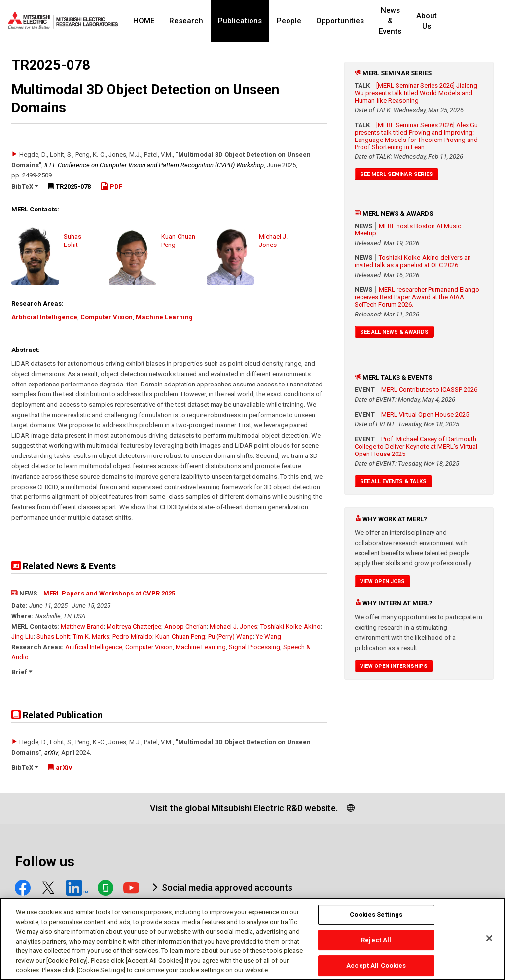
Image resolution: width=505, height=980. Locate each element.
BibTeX (25, 187)
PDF (111, 187)
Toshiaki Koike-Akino (290, 626)
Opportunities (340, 21)
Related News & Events (64, 566)
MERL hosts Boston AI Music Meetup (408, 230)
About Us (444, 21)
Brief (22, 672)
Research (186, 21)
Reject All (376, 944)
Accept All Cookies (376, 969)
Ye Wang (269, 637)
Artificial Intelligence (44, 317)
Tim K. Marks (91, 637)
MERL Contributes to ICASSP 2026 (429, 390)
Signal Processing (254, 647)
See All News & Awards (394, 332)
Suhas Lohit (53, 637)
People (289, 21)
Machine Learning (164, 317)
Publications (240, 21)
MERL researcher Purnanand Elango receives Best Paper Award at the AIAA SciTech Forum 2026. (417, 297)
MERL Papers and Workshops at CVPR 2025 (109, 593)
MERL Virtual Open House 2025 (425, 414)
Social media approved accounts (227, 888)
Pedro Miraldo (132, 637)
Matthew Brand (82, 626)
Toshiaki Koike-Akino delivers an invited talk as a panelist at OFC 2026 (413, 261)
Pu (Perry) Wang (231, 637)
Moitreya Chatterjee (134, 626)
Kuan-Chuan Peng (180, 637)
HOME (144, 21)
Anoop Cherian (185, 626)
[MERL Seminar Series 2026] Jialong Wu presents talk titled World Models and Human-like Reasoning (416, 93)
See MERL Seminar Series (397, 174)
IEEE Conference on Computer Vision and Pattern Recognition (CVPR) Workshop (154, 165)
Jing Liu (22, 637)
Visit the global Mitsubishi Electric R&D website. (244, 808)
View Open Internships (394, 666)
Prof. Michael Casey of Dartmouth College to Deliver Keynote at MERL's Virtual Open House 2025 (416, 446)
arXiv (51, 752)
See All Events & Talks (393, 481)
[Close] (489, 942)
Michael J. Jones (234, 626)
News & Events (398, 21)
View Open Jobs (382, 581)
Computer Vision (107, 317)
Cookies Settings (376, 919)
